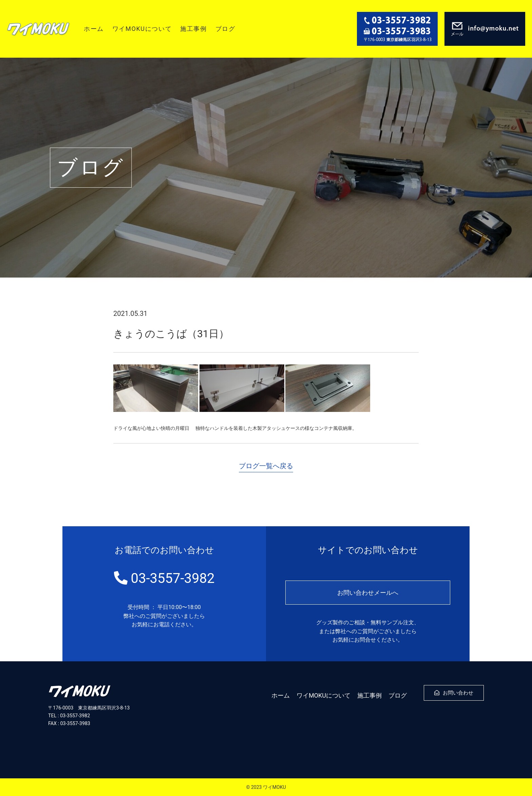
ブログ (225, 29)
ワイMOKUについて (142, 29)
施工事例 (193, 29)
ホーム (94, 29)
